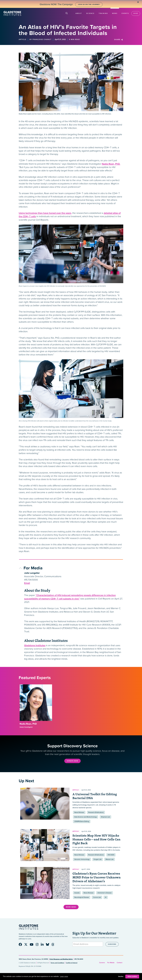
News (115, 13)
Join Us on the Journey (89, 4)
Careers (102, 963)
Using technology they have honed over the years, (45, 213)
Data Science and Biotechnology (86, 817)
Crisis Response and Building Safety (61, 959)
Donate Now (72, 761)
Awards (77, 893)
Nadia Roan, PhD (28, 724)
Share (119, 40)
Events (125, 13)
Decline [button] (121, 976)
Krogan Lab (98, 859)
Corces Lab (97, 897)
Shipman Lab (105, 817)
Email (27, 583)
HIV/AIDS (111, 855)
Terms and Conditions (57, 963)
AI (106, 897)
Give (136, 13)
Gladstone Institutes (35, 645)
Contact (120, 963)
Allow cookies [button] (132, 976)
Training (103, 13)
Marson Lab (110, 859)
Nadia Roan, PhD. (111, 164)
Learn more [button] (64, 976)
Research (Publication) (96, 812)
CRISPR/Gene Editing (82, 821)
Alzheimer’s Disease (105, 893)
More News (71, 907)
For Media (111, 963)
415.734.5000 (31, 580)
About (79, 13)
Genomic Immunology (82, 859)
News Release (79, 812)
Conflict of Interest (72, 963)
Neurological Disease (82, 897)
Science (90, 13)
